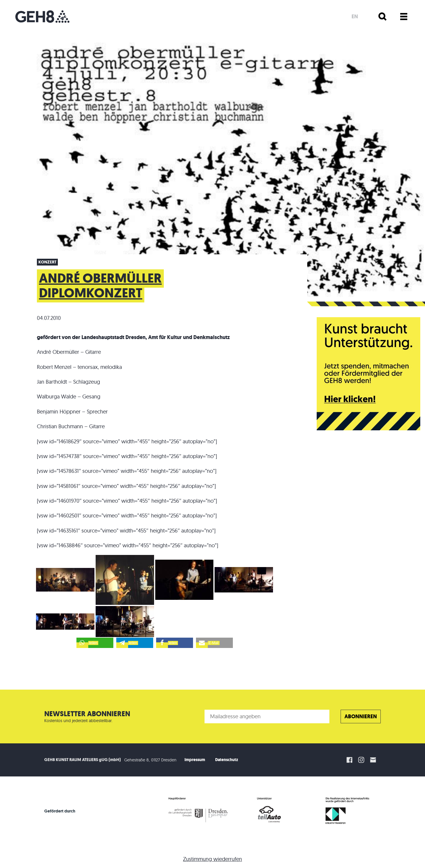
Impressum (195, 760)
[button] (95, 643)
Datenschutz (227, 760)
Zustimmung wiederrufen (212, 859)
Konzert (47, 262)
